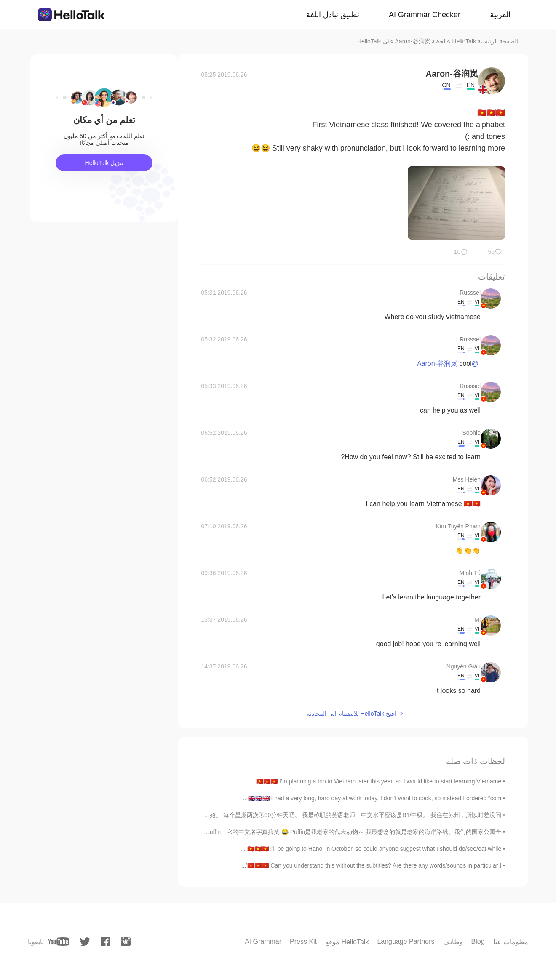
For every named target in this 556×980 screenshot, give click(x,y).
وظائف (453, 942)
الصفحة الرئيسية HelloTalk (485, 41)
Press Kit (303, 941)
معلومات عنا (511, 942)
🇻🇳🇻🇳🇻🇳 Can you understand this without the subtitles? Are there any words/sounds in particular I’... (372, 865)
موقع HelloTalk (347, 942)
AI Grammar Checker (425, 15)
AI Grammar (263, 941)
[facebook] (106, 942)
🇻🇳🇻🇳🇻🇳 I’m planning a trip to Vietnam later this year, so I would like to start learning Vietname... (377, 781)
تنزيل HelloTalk (104, 163)
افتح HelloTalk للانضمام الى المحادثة (351, 714)
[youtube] (59, 942)
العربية (500, 15)
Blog (478, 941)
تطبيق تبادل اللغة (333, 15)
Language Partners (406, 941)
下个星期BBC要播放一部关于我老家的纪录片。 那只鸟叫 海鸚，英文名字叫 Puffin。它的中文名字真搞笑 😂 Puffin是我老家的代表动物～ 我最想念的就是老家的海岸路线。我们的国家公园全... (251, 832)
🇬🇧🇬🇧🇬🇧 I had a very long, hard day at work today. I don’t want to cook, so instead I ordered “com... (372, 798)
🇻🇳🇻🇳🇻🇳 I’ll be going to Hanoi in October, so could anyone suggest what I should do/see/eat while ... (371, 849)
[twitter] (85, 942)
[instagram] (126, 942)
